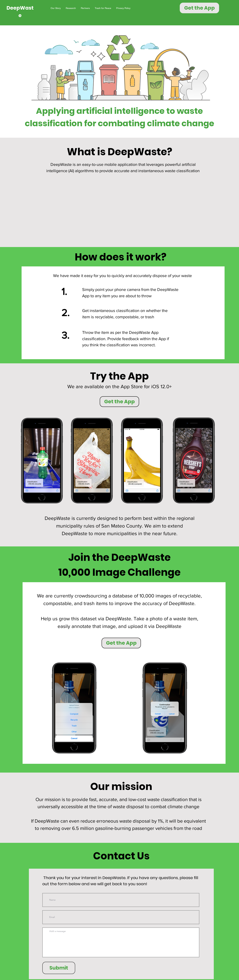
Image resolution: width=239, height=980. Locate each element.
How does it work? (121, 257)
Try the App (119, 376)
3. (65, 335)
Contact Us (121, 856)
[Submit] (59, 968)
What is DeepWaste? (120, 152)
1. (64, 292)
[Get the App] (199, 8)
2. (65, 313)
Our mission (121, 786)
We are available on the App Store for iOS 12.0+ (120, 387)
